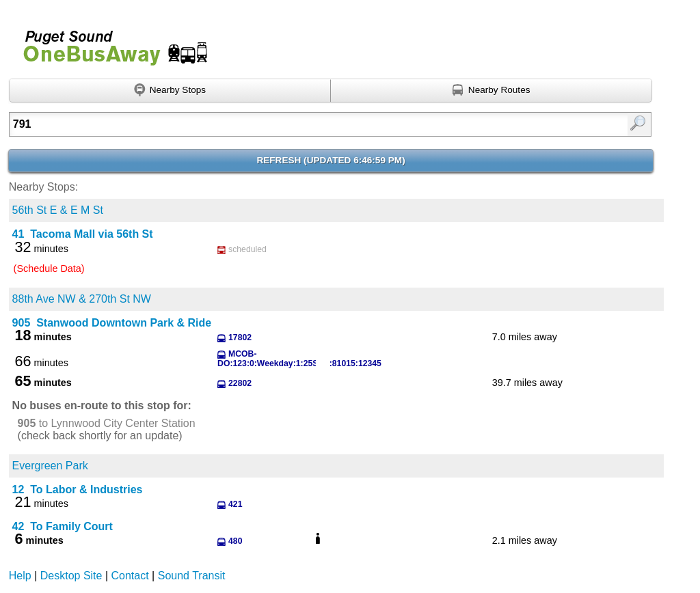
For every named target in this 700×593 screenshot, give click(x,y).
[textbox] (284, 124)
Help (20, 576)
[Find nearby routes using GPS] (492, 91)
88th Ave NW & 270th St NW (82, 299)
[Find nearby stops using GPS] (170, 91)
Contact (130, 576)
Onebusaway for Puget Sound (109, 42)
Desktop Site (71, 576)
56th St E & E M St (58, 210)
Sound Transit (192, 576)
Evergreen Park (50, 466)
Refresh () (331, 160)
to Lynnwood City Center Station (107, 423)
